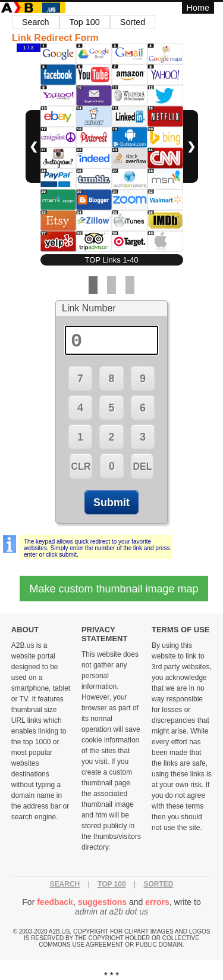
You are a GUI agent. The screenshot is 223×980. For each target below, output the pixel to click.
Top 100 (85, 22)
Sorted (133, 22)
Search (36, 22)
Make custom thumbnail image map (114, 589)
